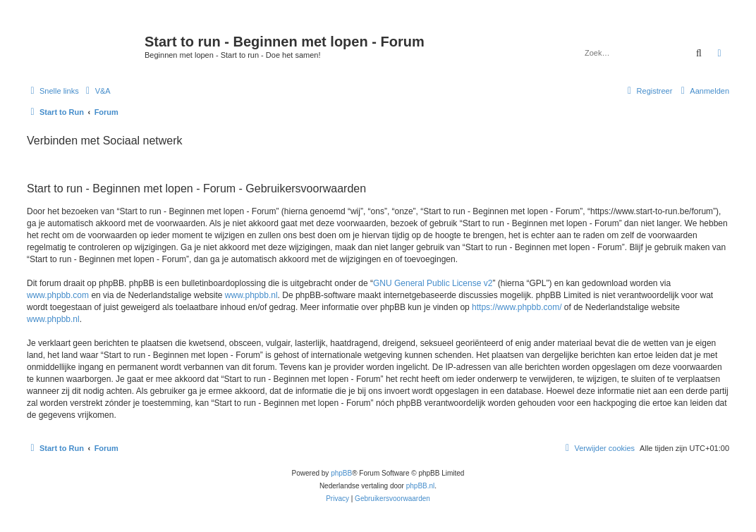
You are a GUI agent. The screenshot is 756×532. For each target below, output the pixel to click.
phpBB (341, 473)
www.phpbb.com (58, 295)
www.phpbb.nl (251, 295)
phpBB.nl (421, 486)
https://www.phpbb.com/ (517, 307)
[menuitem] (97, 91)
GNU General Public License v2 (433, 283)
